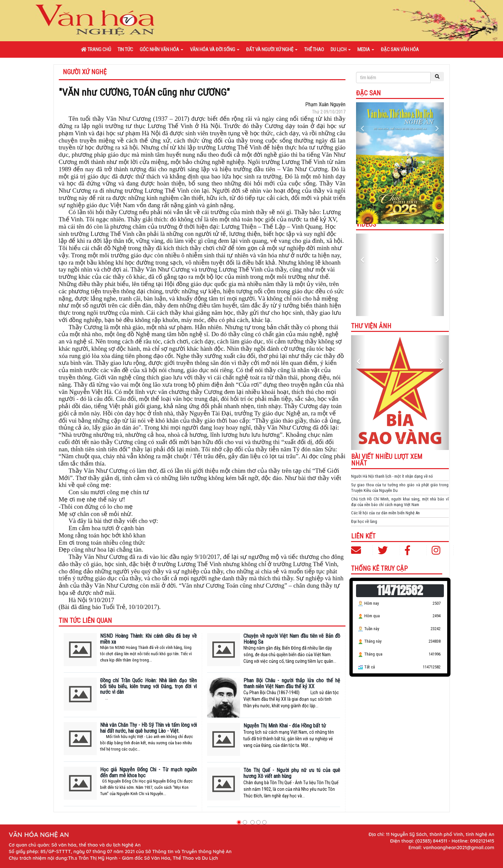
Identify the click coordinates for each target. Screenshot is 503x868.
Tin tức (125, 49)
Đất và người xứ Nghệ (272, 49)
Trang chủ (96, 49)
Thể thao (314, 49)
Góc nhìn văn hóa (162, 49)
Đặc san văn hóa (400, 49)
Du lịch (341, 49)
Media (366, 49)
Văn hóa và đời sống (215, 49)
